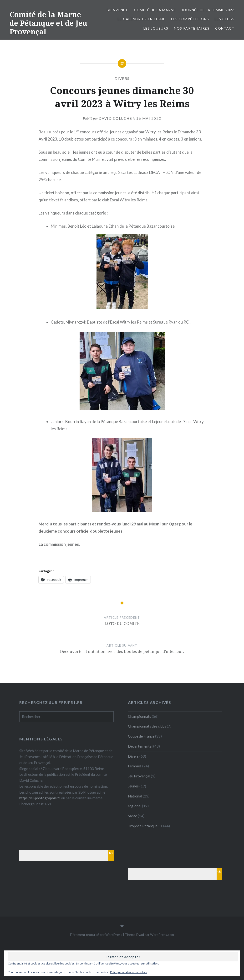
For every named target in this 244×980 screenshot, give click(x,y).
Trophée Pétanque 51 (145, 826)
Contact (225, 28)
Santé (132, 816)
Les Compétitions (190, 19)
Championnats (140, 716)
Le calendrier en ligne (142, 19)
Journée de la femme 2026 (208, 10)
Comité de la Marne (155, 10)
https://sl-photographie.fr (40, 798)
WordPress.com (162, 935)
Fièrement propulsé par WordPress (96, 935)
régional (135, 806)
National (135, 796)
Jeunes (133, 786)
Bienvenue (118, 10)
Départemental (140, 746)
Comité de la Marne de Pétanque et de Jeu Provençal (48, 23)
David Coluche (115, 118)
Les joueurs (156, 28)
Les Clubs (225, 19)
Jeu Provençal (139, 776)
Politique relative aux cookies (129, 972)
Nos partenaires (192, 28)
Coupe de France (141, 736)
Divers (122, 79)
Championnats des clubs (147, 726)
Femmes (135, 766)
